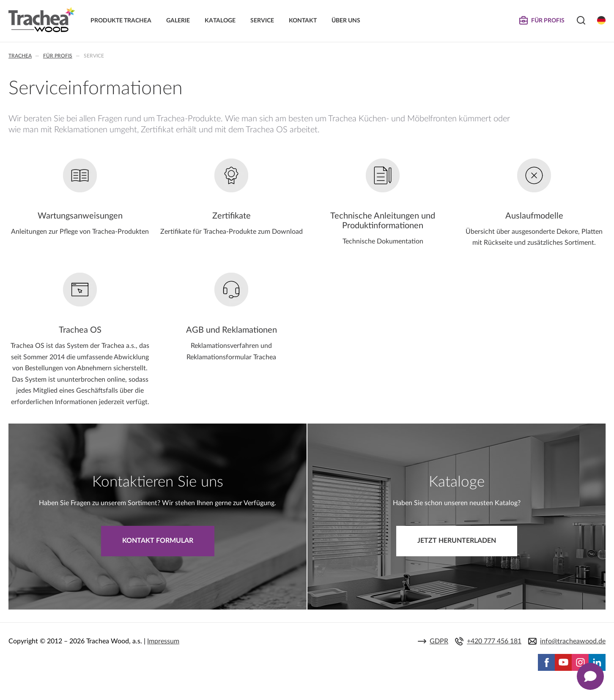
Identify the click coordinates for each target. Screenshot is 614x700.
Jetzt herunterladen (457, 541)
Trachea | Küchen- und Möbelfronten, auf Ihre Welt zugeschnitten (42, 20)
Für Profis (58, 56)
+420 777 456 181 (494, 641)
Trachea (20, 56)
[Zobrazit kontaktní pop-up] (590, 676)
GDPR (439, 641)
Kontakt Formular (158, 541)
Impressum (163, 641)
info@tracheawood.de (573, 641)
